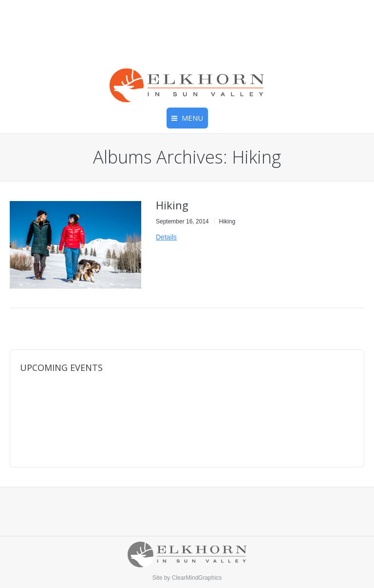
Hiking (172, 205)
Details (166, 237)
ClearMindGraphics (197, 578)
